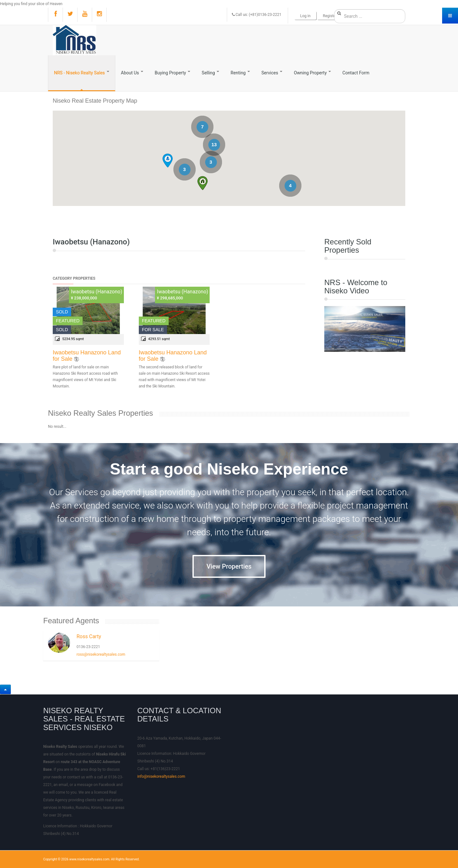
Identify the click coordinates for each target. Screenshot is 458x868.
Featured (68, 321)
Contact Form (356, 73)
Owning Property (312, 73)
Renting (240, 73)
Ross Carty (89, 636)
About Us (132, 73)
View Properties (229, 566)
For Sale (153, 330)
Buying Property (172, 73)
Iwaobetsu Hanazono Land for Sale (87, 356)
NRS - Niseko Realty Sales (82, 73)
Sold (62, 312)
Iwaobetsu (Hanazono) (97, 292)
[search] (370, 16)
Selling (210, 73)
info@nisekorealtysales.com (161, 776)
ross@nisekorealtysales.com (101, 654)
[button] (202, 183)
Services (272, 73)
